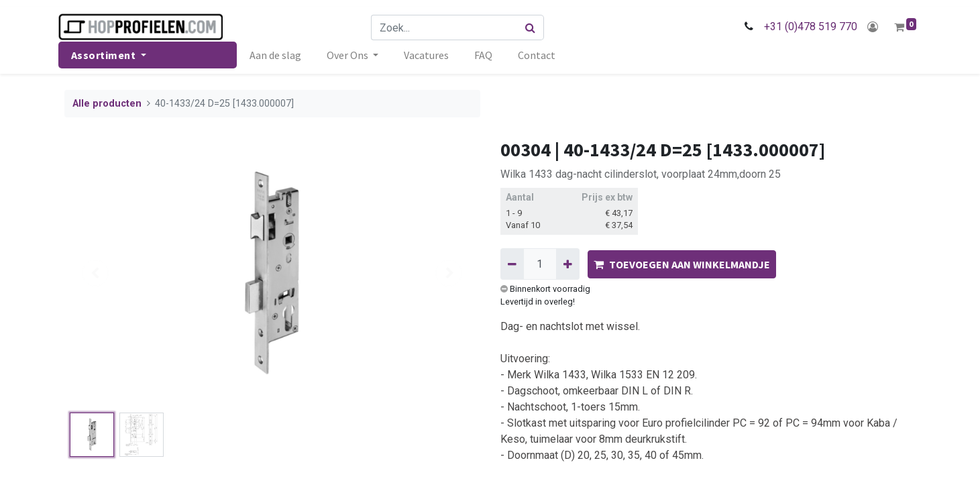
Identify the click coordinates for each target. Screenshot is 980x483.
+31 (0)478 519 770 (805, 26)
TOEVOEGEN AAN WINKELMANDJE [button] (682, 264)
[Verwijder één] (512, 264)
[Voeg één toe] (568, 264)
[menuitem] (281, 55)
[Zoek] (533, 28)
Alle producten (107, 104)
